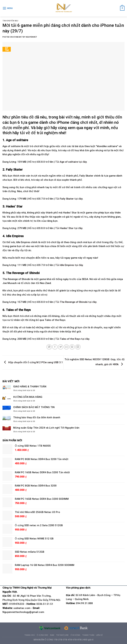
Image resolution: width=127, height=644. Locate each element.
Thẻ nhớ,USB (62, 635)
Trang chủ (30, 635)
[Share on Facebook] (55, 347)
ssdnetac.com (22, 608)
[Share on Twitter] (61, 347)
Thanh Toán (88, 635)
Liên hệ (99, 635)
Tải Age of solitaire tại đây (71, 162)
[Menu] (8, 8)
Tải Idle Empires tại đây (69, 265)
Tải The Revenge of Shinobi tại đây (76, 302)
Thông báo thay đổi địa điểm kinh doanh (37, 417)
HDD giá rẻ (88, 640)
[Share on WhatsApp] (49, 347)
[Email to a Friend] (66, 347)
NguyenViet (31, 37)
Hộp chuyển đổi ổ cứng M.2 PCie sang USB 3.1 (33, 362)
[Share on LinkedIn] (78, 347)
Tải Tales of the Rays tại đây (72, 339)
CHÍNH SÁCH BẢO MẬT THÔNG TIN (34, 407)
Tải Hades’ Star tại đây (69, 228)
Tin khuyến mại (10, 21)
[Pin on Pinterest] (72, 347)
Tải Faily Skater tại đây (69, 199)
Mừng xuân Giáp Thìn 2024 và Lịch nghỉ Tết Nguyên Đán (46, 428)
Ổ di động (75, 635)
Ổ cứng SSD (42, 635)
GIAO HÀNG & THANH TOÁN (30, 387)
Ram (52, 635)
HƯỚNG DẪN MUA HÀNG (28, 397)
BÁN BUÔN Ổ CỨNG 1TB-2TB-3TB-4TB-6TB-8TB (57, 640)
